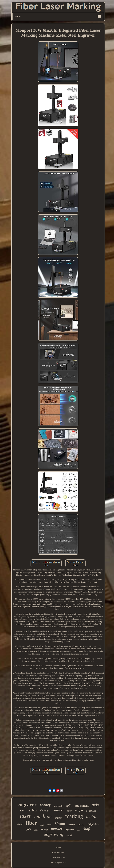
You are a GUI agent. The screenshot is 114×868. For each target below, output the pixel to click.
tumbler (32, 810)
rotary (45, 805)
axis (95, 805)
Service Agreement (58, 862)
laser (25, 816)
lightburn (70, 830)
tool (22, 811)
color (69, 811)
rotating (91, 811)
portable (58, 806)
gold (28, 829)
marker (57, 829)
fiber (31, 823)
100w (36, 830)
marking (74, 816)
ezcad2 (81, 825)
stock (42, 825)
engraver (27, 804)
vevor (49, 825)
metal (91, 817)
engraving (54, 834)
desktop (44, 811)
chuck (69, 835)
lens (78, 830)
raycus (93, 823)
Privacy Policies (58, 857)
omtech (58, 818)
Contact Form (58, 852)
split (69, 806)
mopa (79, 810)
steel (20, 824)
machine (43, 816)
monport (58, 810)
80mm (60, 824)
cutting (44, 830)
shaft (87, 829)
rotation (72, 825)
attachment (82, 806)
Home (58, 847)
